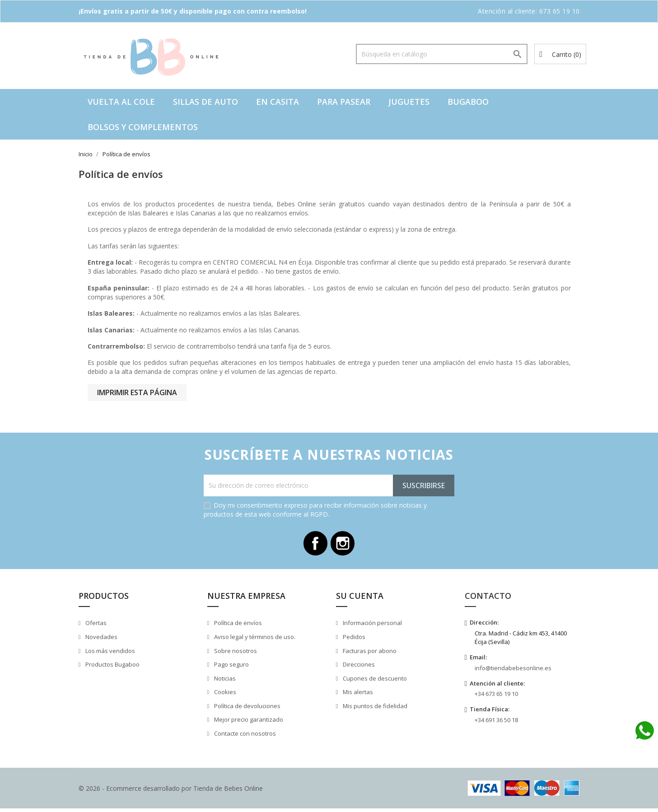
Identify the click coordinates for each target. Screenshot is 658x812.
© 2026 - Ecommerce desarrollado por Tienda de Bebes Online (171, 791)
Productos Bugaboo (112, 667)
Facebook (314, 545)
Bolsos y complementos (143, 127)
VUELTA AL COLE (121, 102)
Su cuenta (360, 599)
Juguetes (409, 102)
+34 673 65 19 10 (496, 697)
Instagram (345, 545)
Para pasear (344, 102)
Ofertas (95, 626)
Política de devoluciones (247, 709)
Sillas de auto (205, 102)
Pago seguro (231, 667)
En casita (278, 102)
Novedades (101, 640)
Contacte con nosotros (244, 737)
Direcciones (358, 667)
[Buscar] (442, 54)
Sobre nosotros (235, 654)
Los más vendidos (110, 654)
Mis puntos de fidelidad (374, 709)
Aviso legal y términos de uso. (254, 640)
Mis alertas (357, 695)
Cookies (224, 695)
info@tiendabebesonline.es (513, 671)
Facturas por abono (369, 654)
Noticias (224, 681)
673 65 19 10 (560, 11)
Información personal (372, 626)
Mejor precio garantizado (248, 723)
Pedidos (353, 640)
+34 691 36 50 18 (496, 723)
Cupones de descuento (374, 681)
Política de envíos (237, 626)
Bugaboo (468, 102)
